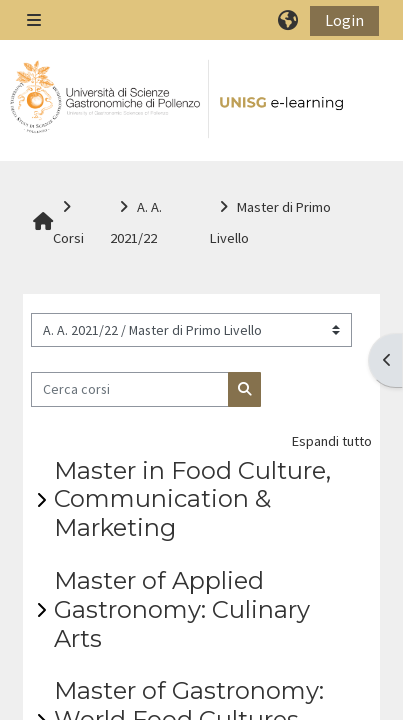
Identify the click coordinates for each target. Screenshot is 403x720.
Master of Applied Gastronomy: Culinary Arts (182, 609)
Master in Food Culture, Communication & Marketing (192, 499)
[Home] (178, 99)
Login (344, 20)
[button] (289, 20)
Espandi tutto (332, 441)
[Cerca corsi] (130, 389)
